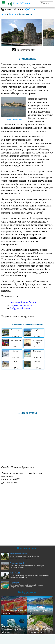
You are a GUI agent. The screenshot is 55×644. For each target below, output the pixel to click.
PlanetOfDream (21, 3)
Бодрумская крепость (21, 305)
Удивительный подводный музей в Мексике (11, 629)
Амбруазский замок (20, 308)
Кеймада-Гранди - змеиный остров (37, 631)
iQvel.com (30, 9)
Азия (4, 14)
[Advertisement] (27, 390)
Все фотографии (26, 50)
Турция (13, 14)
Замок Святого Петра (15, 120)
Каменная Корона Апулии (23, 302)
